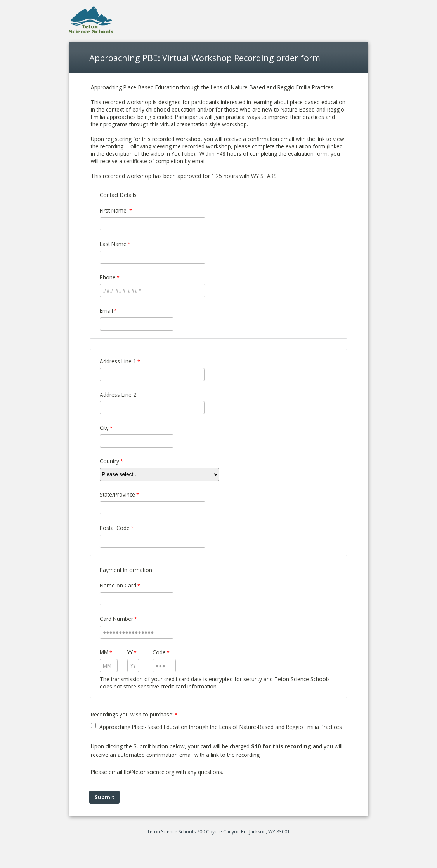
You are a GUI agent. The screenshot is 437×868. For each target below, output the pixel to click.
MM (104, 652)
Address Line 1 (118, 361)
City (104, 428)
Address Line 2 (118, 395)
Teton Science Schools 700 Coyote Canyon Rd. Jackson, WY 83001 (218, 832)
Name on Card (118, 585)
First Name (114, 210)
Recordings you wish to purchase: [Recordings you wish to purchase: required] (132, 714)
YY (130, 652)
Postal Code (115, 528)
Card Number (116, 619)
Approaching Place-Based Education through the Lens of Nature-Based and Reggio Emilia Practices (221, 727)
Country (109, 461)
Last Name (113, 244)
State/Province (117, 494)
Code (159, 652)
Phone (108, 277)
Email (106, 311)
